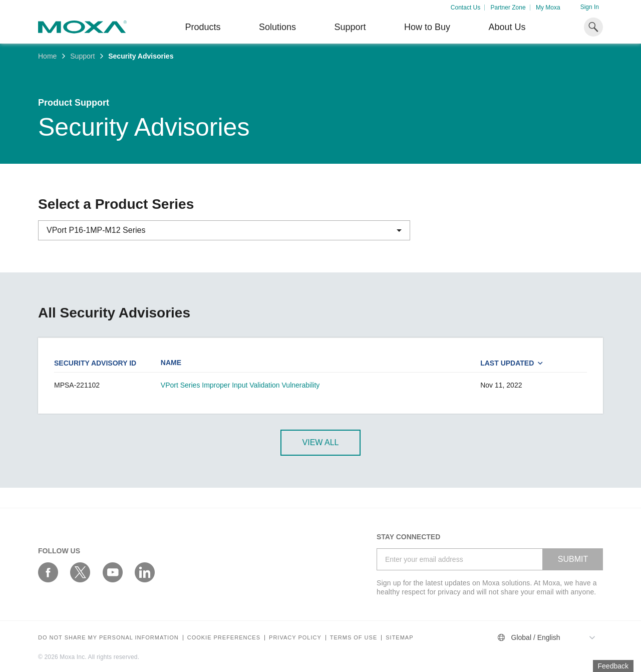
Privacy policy (295, 638)
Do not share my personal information (108, 638)
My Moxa (548, 8)
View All (321, 442)
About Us (507, 27)
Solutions (277, 27)
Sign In (590, 7)
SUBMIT (573, 559)
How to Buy (427, 27)
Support (350, 27)
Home (47, 56)
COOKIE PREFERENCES (224, 638)
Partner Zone (508, 8)
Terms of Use (354, 638)
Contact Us (465, 8)
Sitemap (399, 638)
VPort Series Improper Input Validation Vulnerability (240, 385)
